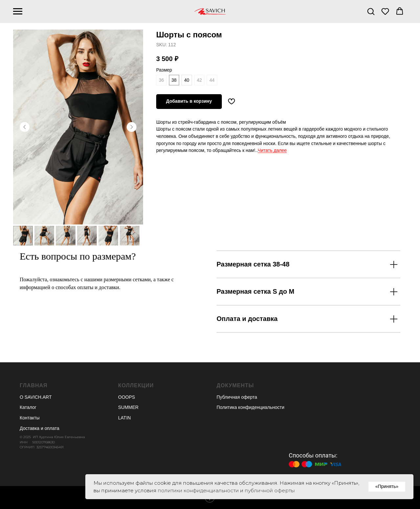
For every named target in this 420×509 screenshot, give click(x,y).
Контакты (30, 418)
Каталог (28, 407)
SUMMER (128, 407)
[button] (371, 11)
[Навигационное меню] (18, 11)
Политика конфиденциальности (251, 407)
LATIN (125, 418)
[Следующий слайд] (132, 127)
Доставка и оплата (40, 428)
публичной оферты (270, 490)
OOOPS (126, 397)
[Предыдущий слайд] (25, 127)
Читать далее (272, 150)
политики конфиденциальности (198, 490)
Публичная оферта (237, 397)
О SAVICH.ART (36, 397)
